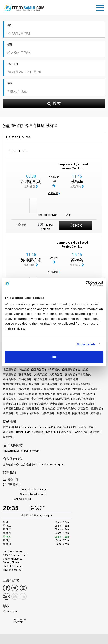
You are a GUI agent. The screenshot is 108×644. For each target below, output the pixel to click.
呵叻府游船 (10, 374)
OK (54, 357)
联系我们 (8, 437)
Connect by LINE (17, 499)
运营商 (82, 427)
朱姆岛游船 (63, 389)
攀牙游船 (34, 384)
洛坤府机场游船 (28, 394)
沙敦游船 (78, 389)
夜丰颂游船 (25, 374)
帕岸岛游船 (56, 379)
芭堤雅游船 (33, 408)
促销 (58, 427)
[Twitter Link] (15, 588)
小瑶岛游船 (10, 379)
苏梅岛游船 (48, 408)
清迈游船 (75, 394)
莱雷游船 (83, 408)
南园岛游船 (38, 370)
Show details (86, 344)
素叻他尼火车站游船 (15, 404)
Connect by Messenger (25, 489)
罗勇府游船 (72, 404)
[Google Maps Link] (6, 596)
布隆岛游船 (40, 379)
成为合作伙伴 (29, 464)
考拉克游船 (87, 404)
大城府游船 (40, 374)
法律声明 (38, 432)
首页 (6, 427)
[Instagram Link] (23, 588)
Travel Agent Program (52, 464)
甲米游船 (88, 394)
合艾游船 (83, 370)
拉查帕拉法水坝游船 (15, 384)
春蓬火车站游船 (82, 384)
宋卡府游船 (84, 374)
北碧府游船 (10, 370)
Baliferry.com (32, 451)
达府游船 (34, 413)
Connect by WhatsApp (25, 494)
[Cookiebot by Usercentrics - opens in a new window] (86, 283)
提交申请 (11, 479)
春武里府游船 (50, 384)
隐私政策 (66, 432)
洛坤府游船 (10, 394)
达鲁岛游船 (48, 413)
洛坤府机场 (31, 181)
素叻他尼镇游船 (38, 404)
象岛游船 (8, 413)
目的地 (15, 427)
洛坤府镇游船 (47, 394)
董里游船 (96, 408)
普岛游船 (24, 389)
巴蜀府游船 (25, 379)
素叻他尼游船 (63, 399)
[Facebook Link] (6, 588)
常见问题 (8, 432)
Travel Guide (23, 432)
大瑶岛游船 (56, 374)
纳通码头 (77, 186)
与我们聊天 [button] (12, 484)
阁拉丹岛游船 (80, 413)
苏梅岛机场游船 (66, 408)
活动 (66, 427)
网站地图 (95, 432)
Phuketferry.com (12, 451)
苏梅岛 (77, 181)
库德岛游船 (71, 379)
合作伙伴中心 (11, 464)
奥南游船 (70, 374)
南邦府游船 (69, 370)
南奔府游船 (53, 370)
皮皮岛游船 (10, 399)
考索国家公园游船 (14, 408)
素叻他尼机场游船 (83, 399)
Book (76, 225)
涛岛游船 (63, 394)
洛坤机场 (31, 186)
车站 (51, 427)
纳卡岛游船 (56, 404)
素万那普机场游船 (42, 399)
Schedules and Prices (33, 427)
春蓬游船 (65, 384)
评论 (91, 427)
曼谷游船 (49, 389)
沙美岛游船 (92, 389)
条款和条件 (52, 432)
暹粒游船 (37, 389)
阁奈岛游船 (63, 413)
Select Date (18, 151)
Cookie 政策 (81, 432)
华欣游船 (24, 370)
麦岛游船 (96, 413)
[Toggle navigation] (101, 7)
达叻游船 (21, 413)
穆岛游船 (24, 399)
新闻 (73, 427)
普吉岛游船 (10, 389)
